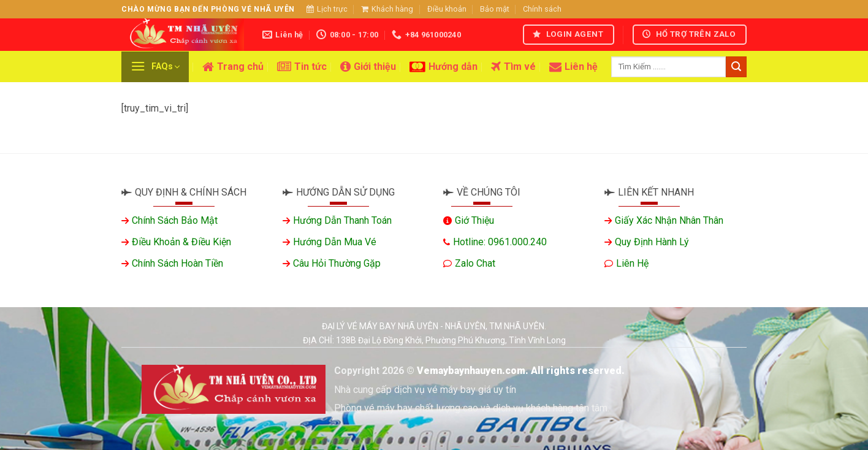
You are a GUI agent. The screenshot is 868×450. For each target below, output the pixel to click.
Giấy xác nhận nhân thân (669, 220)
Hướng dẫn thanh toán (342, 220)
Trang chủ (233, 67)
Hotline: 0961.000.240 (500, 242)
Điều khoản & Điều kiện (181, 242)
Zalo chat (475, 263)
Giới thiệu (368, 67)
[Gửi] (736, 67)
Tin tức (302, 67)
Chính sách (542, 9)
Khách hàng (387, 9)
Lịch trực (327, 9)
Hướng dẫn (444, 67)
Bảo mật (495, 9)
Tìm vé (513, 67)
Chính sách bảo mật (175, 220)
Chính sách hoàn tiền (177, 263)
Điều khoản (447, 9)
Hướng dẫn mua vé (335, 242)
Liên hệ (573, 67)
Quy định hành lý (652, 242)
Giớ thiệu (474, 220)
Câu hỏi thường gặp (337, 263)
